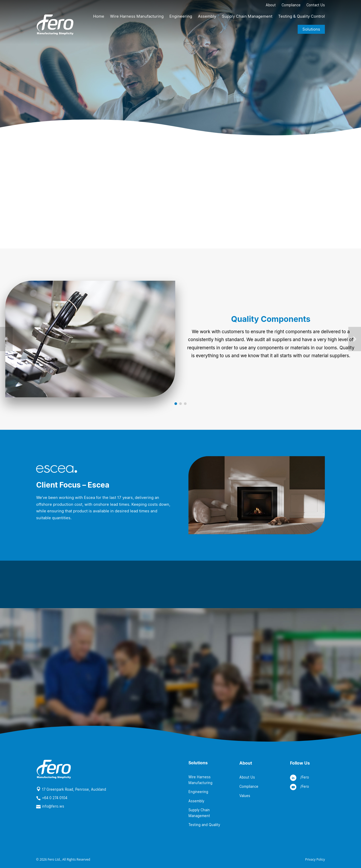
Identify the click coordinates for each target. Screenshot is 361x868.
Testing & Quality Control (301, 16)
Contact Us (316, 6)
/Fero (305, 777)
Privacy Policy (315, 859)
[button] (6, 339)
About (271, 6)
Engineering (181, 16)
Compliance (291, 6)
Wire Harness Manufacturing (137, 16)
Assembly (207, 16)
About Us (247, 777)
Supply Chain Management (247, 16)
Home (99, 16)
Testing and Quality (204, 825)
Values (245, 796)
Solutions (311, 29)
